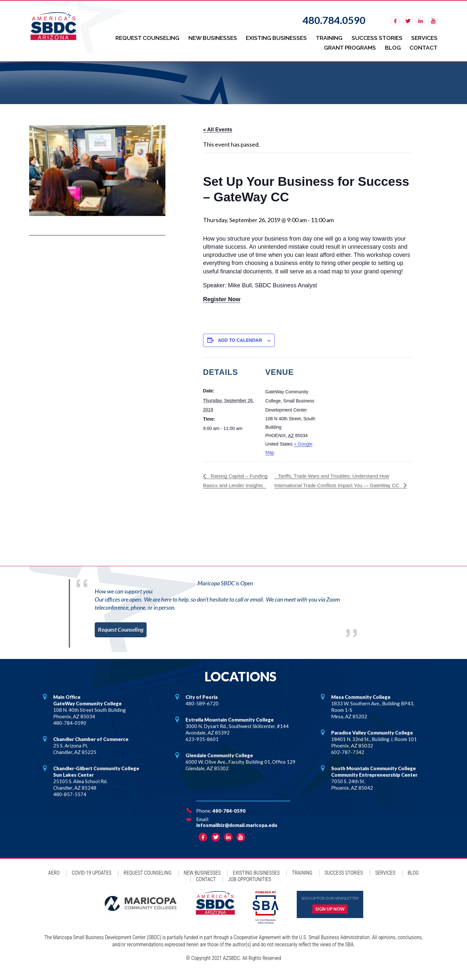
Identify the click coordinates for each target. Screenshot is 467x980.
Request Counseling (142, 37)
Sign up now (330, 916)
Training (327, 37)
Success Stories (375, 37)
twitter (408, 21)
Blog (392, 46)
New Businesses (208, 37)
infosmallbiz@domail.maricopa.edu (237, 832)
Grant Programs (348, 46)
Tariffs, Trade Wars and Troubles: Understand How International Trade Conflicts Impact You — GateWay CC (339, 478)
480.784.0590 (334, 20)
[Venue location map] (362, 400)
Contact (423, 46)
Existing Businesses (273, 37)
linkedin (420, 21)
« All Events (218, 127)
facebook (395, 21)
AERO (54, 880)
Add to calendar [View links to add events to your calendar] (240, 338)
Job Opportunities (250, 886)
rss (433, 21)
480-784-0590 (229, 818)
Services (424, 37)
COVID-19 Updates (91, 880)
